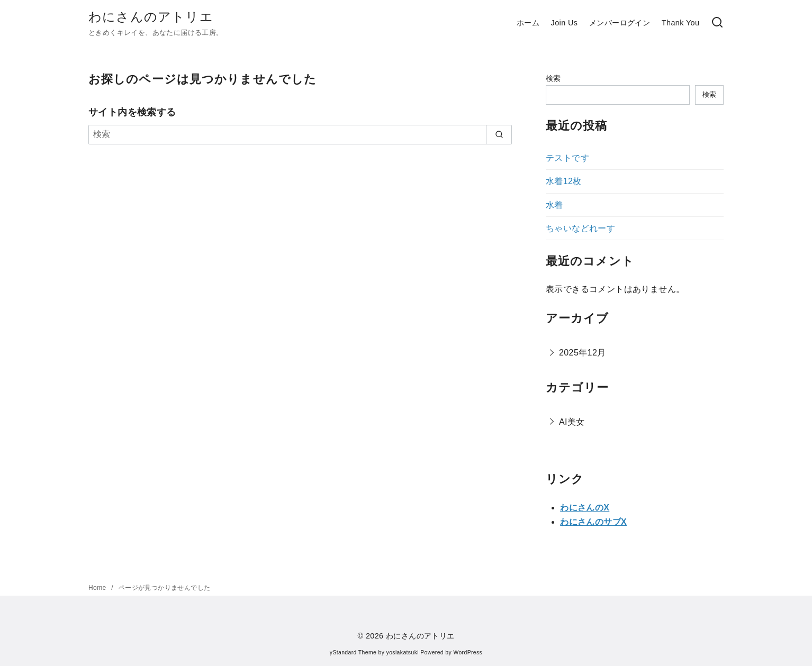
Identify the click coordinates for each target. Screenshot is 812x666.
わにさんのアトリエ (151, 17)
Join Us (565, 23)
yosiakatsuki (403, 653)
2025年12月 (583, 353)
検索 (553, 78)
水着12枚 (564, 181)
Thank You (681, 23)
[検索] (717, 23)
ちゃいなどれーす (580, 228)
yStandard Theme (353, 653)
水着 (554, 205)
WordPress (468, 653)
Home (98, 588)
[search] (499, 134)
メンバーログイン (620, 23)
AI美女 (572, 422)
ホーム (528, 23)
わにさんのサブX (593, 522)
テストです (567, 158)
